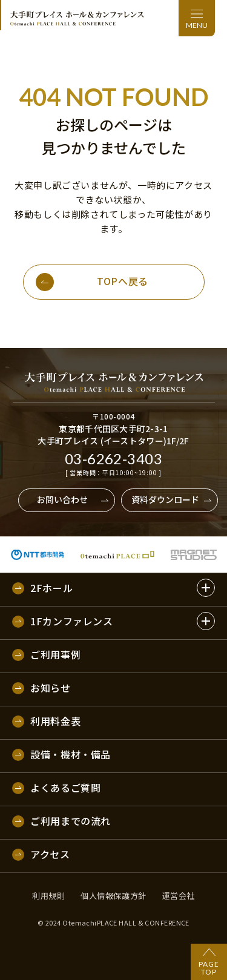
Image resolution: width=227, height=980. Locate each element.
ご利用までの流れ (71, 821)
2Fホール (51, 588)
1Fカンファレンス (72, 622)
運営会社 (179, 896)
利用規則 (48, 896)
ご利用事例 (55, 655)
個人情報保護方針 (113, 896)
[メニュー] (197, 18)
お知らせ (51, 688)
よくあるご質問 (65, 788)
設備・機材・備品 (71, 755)
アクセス (50, 855)
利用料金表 (55, 722)
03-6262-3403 (114, 459)
